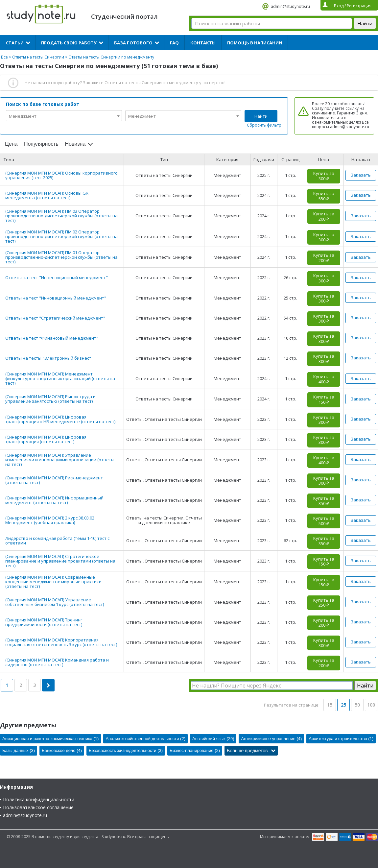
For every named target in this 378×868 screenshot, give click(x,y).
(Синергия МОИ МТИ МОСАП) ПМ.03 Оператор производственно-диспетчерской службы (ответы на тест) (61, 216)
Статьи (15, 43)
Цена (11, 144)
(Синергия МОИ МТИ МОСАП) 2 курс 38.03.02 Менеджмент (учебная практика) (50, 520)
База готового (133, 43)
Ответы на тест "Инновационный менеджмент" (56, 298)
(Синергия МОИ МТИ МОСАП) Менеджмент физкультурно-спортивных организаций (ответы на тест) (60, 378)
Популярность (41, 144)
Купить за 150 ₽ (324, 399)
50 (357, 705)
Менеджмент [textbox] (23, 116)
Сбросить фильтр (264, 125)
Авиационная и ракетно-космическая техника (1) (50, 739)
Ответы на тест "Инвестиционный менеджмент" (57, 277)
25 (343, 705)
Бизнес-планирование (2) (195, 750)
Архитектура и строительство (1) (341, 739)
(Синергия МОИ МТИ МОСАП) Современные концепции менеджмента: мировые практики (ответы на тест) (53, 582)
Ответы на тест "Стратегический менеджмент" (55, 318)
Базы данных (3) (19, 750)
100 (371, 705)
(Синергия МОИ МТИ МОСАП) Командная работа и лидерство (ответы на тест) (57, 662)
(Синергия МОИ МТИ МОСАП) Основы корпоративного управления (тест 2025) (61, 175)
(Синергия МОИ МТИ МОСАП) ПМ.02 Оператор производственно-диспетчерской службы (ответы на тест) (61, 236)
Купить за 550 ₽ (324, 196)
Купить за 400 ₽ (324, 379)
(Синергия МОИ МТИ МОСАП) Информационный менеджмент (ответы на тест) (54, 500)
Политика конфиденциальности (39, 799)
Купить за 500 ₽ (324, 521)
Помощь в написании (255, 43)
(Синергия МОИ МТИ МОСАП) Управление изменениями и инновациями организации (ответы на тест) (60, 460)
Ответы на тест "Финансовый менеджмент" (52, 338)
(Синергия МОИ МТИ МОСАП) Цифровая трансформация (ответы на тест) (46, 439)
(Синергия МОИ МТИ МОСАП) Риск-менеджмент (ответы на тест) (54, 480)
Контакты (203, 43)
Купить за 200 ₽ (324, 216)
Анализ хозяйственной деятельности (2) (145, 739)
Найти (261, 116)
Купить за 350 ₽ (324, 501)
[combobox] (64, 116)
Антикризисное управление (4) (271, 739)
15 (330, 705)
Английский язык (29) (213, 739)
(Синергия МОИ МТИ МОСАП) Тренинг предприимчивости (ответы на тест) (44, 622)
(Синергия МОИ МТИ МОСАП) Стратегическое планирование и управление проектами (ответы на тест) (60, 561)
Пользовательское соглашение (38, 807)
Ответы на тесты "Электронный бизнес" (48, 358)
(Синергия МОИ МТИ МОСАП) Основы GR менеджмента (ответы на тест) (47, 195)
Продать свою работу (69, 43)
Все (4, 57)
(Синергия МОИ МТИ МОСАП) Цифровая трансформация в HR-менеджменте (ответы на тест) (60, 419)
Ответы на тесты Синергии (38, 57)
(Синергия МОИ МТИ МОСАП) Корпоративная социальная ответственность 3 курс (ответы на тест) (61, 642)
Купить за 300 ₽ (324, 176)
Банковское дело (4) (62, 750)
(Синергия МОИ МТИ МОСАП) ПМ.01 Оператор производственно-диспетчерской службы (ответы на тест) (61, 257)
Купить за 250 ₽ (324, 603)
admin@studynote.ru (290, 6)
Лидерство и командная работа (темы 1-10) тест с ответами (57, 541)
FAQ (174, 43)
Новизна (75, 144)
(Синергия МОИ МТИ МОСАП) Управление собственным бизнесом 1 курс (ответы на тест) (55, 602)
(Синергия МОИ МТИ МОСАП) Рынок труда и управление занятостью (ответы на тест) (50, 399)
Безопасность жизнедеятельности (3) (126, 750)
